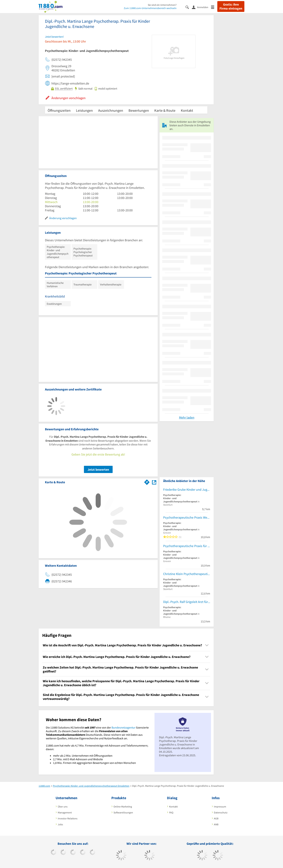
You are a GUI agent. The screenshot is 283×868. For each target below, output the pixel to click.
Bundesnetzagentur (124, 727)
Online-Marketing (123, 807)
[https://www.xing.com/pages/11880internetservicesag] (83, 853)
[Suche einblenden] (189, 7)
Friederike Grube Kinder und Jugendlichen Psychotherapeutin (187, 490)
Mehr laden (187, 417)
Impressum (220, 807)
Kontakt (187, 110)
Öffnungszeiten (59, 110)
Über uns (63, 807)
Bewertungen (139, 110)
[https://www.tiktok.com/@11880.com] (63, 853)
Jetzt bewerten (98, 469)
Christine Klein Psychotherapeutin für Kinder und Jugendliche (187, 574)
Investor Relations (68, 818)
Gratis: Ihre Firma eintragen (231, 6)
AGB (216, 818)
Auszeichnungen (111, 110)
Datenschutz (221, 812)
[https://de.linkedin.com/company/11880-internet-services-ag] (92, 853)
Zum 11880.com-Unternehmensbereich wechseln (150, 8)
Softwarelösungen (123, 812)
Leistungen (84, 110)
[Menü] (214, 7)
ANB (216, 824)
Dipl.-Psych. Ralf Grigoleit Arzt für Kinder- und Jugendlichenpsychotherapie (187, 602)
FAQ (171, 812)
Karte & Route (165, 110)
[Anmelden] (201, 7)
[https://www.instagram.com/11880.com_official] (73, 853)
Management (65, 812)
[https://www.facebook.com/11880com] (54, 853)
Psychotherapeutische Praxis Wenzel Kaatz (187, 517)
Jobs (60, 824)
